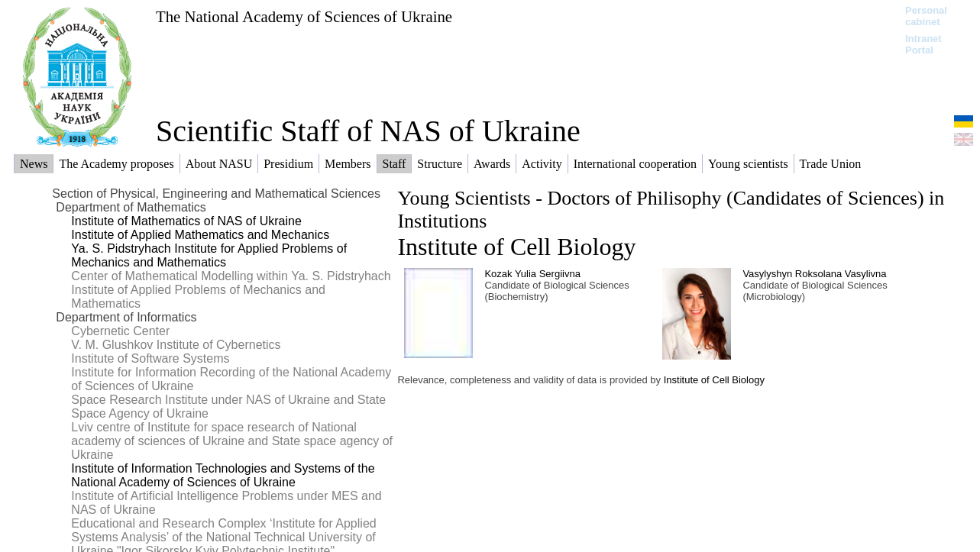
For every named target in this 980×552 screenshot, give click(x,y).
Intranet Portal (923, 44)
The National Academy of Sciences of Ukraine (304, 16)
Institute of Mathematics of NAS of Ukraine (186, 221)
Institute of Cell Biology (516, 247)
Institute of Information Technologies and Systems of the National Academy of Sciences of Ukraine (223, 475)
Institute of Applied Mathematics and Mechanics (200, 235)
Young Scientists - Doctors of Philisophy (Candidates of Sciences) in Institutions (671, 210)
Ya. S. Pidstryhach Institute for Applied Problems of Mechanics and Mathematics (209, 255)
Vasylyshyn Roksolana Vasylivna (814, 274)
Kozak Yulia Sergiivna (532, 274)
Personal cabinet (926, 16)
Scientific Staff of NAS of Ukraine (368, 131)
